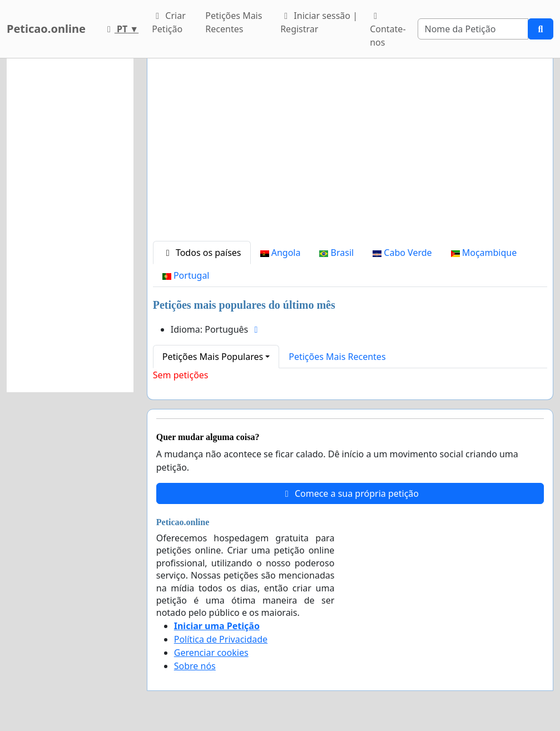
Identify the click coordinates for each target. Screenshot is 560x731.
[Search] (473, 29)
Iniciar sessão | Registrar (319, 22)
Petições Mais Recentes (234, 22)
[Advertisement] (350, 154)
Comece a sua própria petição (350, 493)
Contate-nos (388, 30)
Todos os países (202, 253)
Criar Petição (169, 22)
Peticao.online (46, 29)
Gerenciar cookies (211, 653)
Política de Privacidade (221, 639)
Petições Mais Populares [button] (213, 357)
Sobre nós (195, 666)
